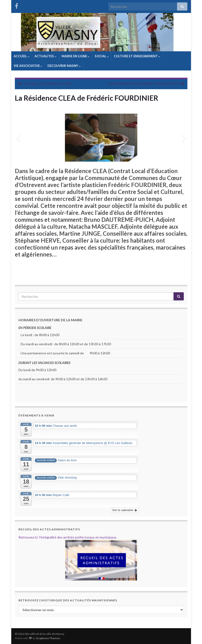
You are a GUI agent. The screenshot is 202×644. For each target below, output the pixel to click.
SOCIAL (102, 56)
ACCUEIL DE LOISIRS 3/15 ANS (47, 84)
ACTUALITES (46, 56)
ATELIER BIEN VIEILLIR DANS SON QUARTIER (143, 84)
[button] (18, 138)
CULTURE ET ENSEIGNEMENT (137, 56)
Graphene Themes (48, 638)
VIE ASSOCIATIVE (28, 66)
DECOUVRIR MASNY (64, 66)
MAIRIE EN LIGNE (76, 56)
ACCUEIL (22, 56)
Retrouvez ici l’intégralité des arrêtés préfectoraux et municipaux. (68, 537)
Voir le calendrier (124, 510)
